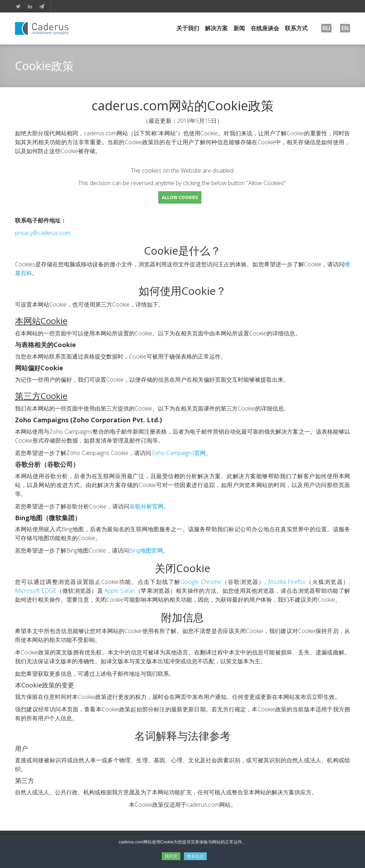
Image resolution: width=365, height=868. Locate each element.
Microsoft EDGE (36, 591)
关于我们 (188, 28)
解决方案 (216, 28)
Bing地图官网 (146, 550)
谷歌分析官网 (146, 506)
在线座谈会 (265, 28)
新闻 (239, 28)
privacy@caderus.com (43, 233)
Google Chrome (201, 582)
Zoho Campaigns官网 (178, 453)
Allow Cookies (180, 197)
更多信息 (195, 856)
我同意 (171, 856)
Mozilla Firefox (287, 582)
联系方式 (296, 28)
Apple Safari (120, 591)
